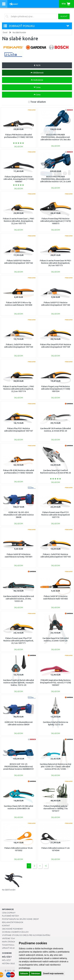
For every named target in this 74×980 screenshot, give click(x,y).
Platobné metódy (10, 916)
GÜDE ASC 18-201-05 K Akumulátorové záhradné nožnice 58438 (19, 515)
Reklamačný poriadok (13, 922)
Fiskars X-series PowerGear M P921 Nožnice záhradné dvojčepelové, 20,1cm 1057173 (55, 263)
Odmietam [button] (36, 974)
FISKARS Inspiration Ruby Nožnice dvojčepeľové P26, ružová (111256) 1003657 (55, 683)
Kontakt (6, 926)
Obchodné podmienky (12, 929)
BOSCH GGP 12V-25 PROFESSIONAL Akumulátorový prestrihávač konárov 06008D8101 (19, 767)
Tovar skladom (38, 102)
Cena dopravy (9, 913)
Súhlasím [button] (24, 974)
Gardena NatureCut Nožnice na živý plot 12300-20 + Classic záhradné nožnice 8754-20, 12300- (55, 767)
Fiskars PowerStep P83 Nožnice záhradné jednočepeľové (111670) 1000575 (56, 221)
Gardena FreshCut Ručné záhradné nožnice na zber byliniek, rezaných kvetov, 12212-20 (18, 683)
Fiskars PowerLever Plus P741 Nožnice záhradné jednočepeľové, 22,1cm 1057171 (18, 641)
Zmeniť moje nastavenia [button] (53, 974)
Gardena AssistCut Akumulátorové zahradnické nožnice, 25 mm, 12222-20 (19, 599)
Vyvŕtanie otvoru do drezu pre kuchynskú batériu (26, 935)
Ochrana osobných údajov (15, 932)
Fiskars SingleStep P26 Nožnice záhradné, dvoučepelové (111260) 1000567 (19, 179)
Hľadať (64, 16)
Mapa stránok (9, 942)
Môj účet (6, 960)
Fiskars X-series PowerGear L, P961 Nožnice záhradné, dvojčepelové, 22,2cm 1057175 (19, 221)
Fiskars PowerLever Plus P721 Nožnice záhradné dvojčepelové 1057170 (55, 515)
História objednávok (12, 963)
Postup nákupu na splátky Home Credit (20, 919)
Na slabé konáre (19, 32)
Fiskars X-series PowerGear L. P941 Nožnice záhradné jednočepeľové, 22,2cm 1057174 (18, 389)
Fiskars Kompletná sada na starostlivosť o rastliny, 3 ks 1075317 (56, 808)
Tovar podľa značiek (12, 945)
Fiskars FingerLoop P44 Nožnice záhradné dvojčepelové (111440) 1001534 (56, 389)
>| (46, 866)
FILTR (37, 65)
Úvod (5, 32)
